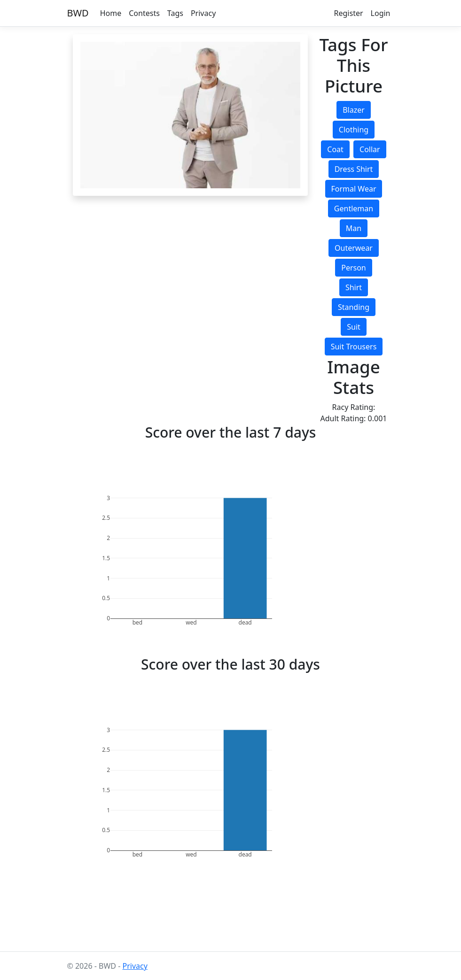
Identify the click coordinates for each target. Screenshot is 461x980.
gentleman (354, 208)
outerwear (354, 248)
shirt (354, 287)
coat (335, 149)
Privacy (203, 13)
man (354, 228)
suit (354, 327)
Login (381, 13)
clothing (354, 130)
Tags (175, 13)
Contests (144, 13)
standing (354, 307)
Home (111, 13)
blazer (354, 110)
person (354, 268)
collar (370, 149)
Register (349, 13)
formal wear (354, 189)
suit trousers (354, 347)
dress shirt (354, 169)
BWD (78, 13)
